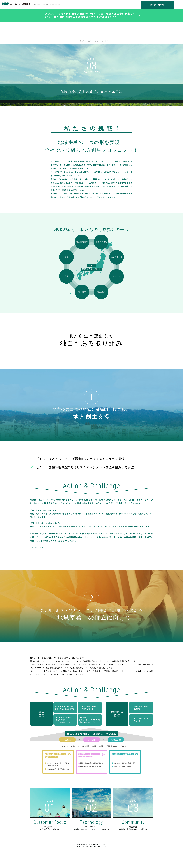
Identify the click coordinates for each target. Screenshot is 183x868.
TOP (75, 44)
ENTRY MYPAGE (158, 4)
